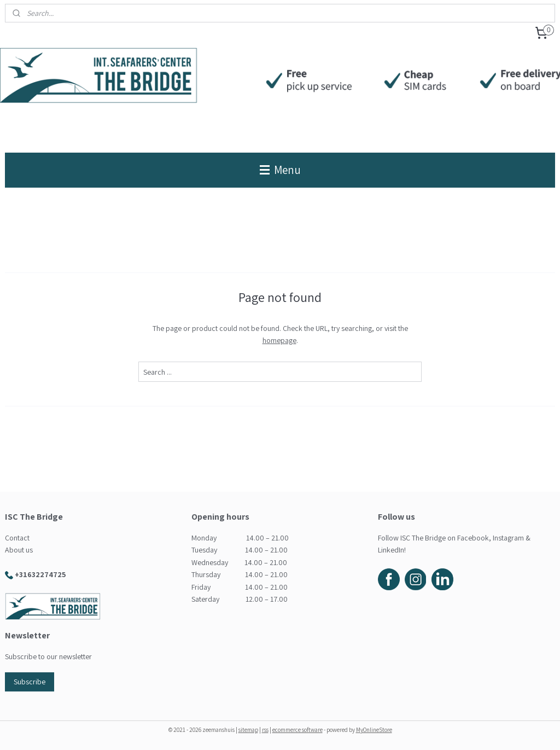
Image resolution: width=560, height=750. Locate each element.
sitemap (248, 730)
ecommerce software (297, 730)
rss (265, 730)
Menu (280, 170)
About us (19, 550)
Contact (17, 538)
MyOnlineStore (374, 730)
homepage (279, 340)
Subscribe (30, 682)
